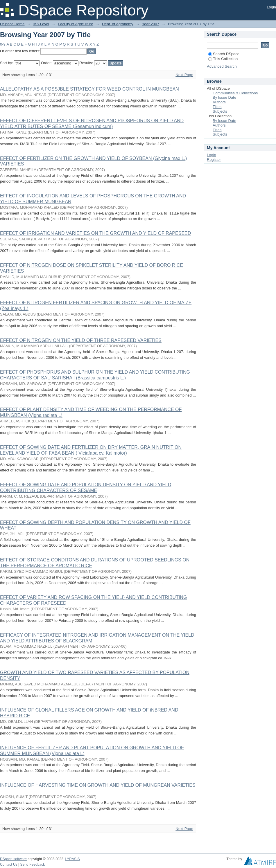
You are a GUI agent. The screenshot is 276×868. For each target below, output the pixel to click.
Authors (219, 102)
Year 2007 (151, 24)
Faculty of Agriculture (75, 24)
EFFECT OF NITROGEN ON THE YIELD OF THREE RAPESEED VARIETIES (81, 340)
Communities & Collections (235, 93)
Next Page (184, 75)
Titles (217, 107)
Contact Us (9, 865)
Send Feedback (33, 865)
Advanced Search (222, 66)
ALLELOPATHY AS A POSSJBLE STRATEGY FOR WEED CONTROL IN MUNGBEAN (89, 89)
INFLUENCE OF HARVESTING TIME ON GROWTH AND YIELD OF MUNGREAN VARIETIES (98, 785)
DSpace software (13, 859)
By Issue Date (224, 97)
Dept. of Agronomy (118, 24)
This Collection (223, 59)
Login (271, 7)
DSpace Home (12, 24)
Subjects (220, 111)
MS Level (41, 24)
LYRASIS (72, 859)
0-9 (3, 44)
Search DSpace (224, 54)
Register (214, 160)
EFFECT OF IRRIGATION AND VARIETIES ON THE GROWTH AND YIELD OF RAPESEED (95, 233)
